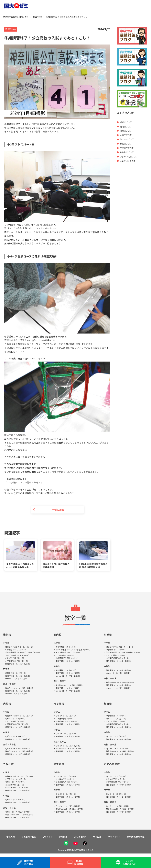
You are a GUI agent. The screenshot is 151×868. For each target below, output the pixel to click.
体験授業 (62, 838)
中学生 (7, 669)
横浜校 (7, 635)
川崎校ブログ (126, 130)
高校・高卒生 (10, 684)
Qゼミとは (45, 838)
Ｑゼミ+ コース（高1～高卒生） (19, 749)
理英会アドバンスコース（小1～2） (21, 647)
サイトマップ (115, 838)
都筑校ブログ (126, 143)
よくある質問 (80, 838)
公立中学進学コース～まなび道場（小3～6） (25, 653)
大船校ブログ (126, 135)
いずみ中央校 (113, 764)
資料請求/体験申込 (138, 838)
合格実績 (7, 838)
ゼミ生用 (97, 838)
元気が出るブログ (128, 161)
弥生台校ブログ (127, 152)
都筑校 (108, 704)
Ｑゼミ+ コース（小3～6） (17, 719)
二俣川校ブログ (127, 148)
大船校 (7, 704)
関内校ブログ (126, 126)
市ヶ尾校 (59, 704)
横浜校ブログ (126, 122)
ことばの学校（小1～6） (16, 658)
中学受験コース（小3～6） (17, 650)
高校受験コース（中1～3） (17, 673)
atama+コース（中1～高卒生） (19, 679)
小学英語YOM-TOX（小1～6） (18, 661)
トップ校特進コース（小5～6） (19, 656)
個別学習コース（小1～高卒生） (20, 664)
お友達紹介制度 (25, 838)
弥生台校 (59, 764)
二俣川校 (9, 764)
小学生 (7, 643)
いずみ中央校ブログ (129, 156)
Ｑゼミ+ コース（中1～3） (17, 737)
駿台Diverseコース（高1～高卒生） (21, 688)
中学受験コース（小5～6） (118, 716)
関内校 (58, 635)
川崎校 (108, 635)
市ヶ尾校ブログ (127, 139)
